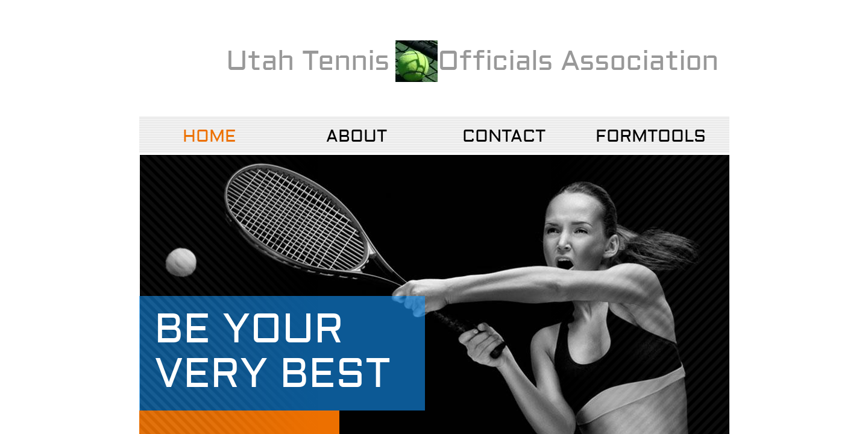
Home (209, 137)
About (357, 137)
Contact (504, 137)
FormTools (651, 137)
